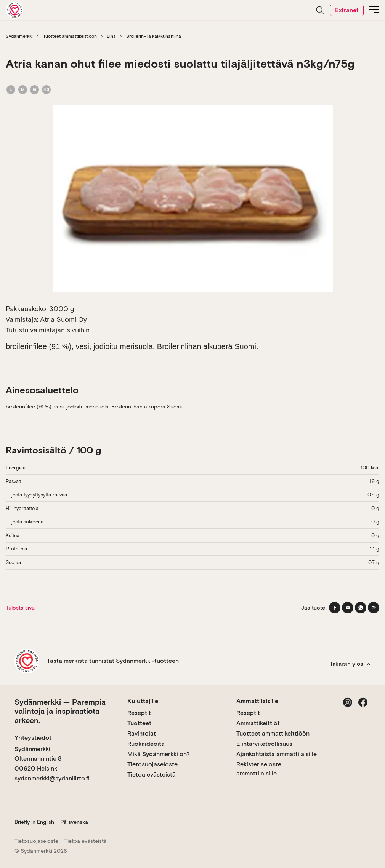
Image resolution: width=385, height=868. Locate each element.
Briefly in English (34, 822)
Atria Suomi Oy (63, 319)
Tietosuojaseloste (152, 764)
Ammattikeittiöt (258, 723)
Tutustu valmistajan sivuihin (48, 330)
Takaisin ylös (350, 664)
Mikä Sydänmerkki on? (159, 754)
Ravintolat (142, 733)
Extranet (347, 10)
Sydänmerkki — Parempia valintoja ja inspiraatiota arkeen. (60, 711)
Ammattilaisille (257, 701)
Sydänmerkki (19, 36)
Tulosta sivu (20, 608)
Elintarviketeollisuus (264, 744)
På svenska (74, 822)
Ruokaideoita (146, 744)
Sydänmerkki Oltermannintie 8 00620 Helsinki (38, 759)
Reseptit (139, 713)
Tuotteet (139, 723)
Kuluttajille (143, 701)
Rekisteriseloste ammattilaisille (259, 769)
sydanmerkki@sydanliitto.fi (52, 778)
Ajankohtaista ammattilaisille (277, 754)
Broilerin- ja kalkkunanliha (154, 36)
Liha (111, 36)
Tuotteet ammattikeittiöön (70, 36)
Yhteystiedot (33, 738)
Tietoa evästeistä (152, 775)
